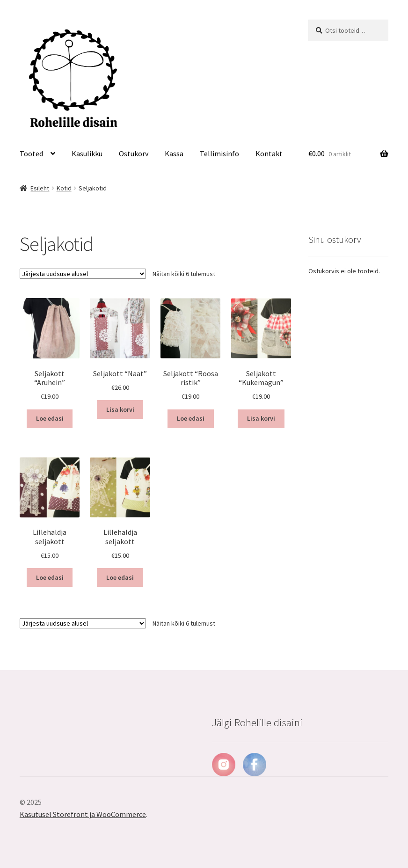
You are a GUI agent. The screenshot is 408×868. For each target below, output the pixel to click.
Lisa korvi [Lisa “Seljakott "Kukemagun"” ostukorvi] (261, 418)
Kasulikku (87, 153)
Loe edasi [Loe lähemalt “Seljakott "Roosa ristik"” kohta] (191, 418)
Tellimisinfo (219, 153)
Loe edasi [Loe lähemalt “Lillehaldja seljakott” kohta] (50, 577)
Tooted (31, 153)
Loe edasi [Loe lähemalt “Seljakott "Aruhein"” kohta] (50, 418)
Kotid (64, 188)
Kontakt (269, 153)
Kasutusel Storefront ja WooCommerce (83, 814)
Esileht (40, 188)
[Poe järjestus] (83, 274)
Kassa (174, 153)
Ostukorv (134, 153)
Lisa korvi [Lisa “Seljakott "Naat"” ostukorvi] (120, 409)
